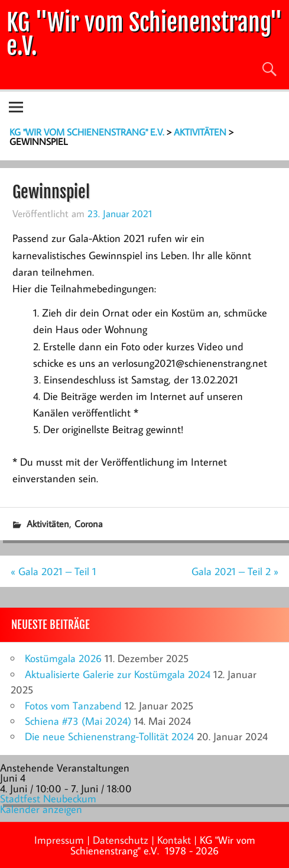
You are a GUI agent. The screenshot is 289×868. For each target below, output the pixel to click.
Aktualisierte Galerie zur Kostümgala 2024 (118, 674)
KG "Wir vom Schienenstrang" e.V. (144, 34)
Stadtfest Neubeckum (48, 798)
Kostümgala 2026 (63, 658)
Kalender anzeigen (41, 809)
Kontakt (174, 840)
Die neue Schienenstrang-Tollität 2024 (109, 736)
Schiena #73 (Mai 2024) (78, 721)
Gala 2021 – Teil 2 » (235, 571)
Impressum (59, 840)
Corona (89, 524)
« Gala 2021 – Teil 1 (53, 571)
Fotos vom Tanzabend (73, 706)
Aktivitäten (48, 524)
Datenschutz (121, 840)
